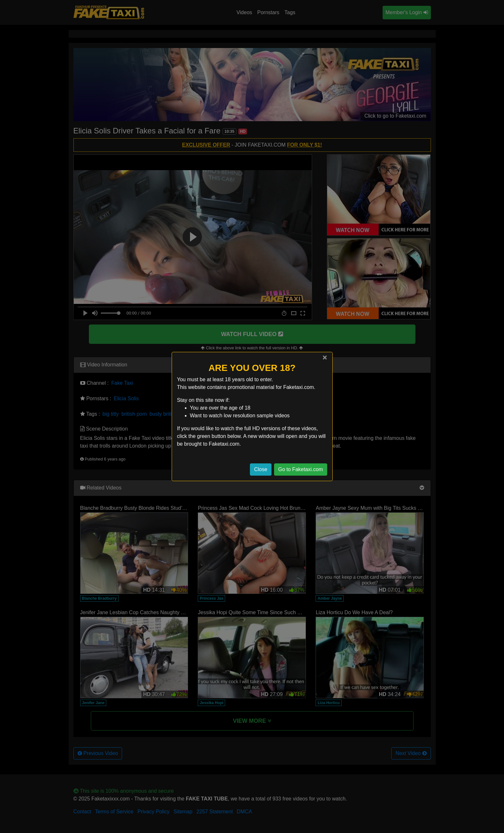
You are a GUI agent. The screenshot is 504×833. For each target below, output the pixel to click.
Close (261, 469)
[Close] (325, 357)
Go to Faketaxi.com (301, 469)
